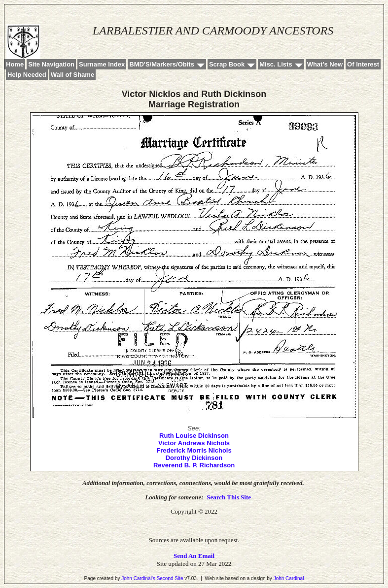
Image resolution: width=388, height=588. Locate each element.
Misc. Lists (276, 64)
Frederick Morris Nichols (194, 450)
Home (15, 64)
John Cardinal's (138, 578)
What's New (325, 64)
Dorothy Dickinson (194, 458)
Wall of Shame (72, 75)
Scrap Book (227, 64)
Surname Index (102, 64)
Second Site (170, 578)
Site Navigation (51, 64)
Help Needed (27, 75)
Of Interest (363, 64)
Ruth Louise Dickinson (194, 436)
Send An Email (194, 556)
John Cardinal (289, 578)
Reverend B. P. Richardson (194, 465)
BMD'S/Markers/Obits (162, 64)
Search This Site (229, 497)
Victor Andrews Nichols (194, 443)
